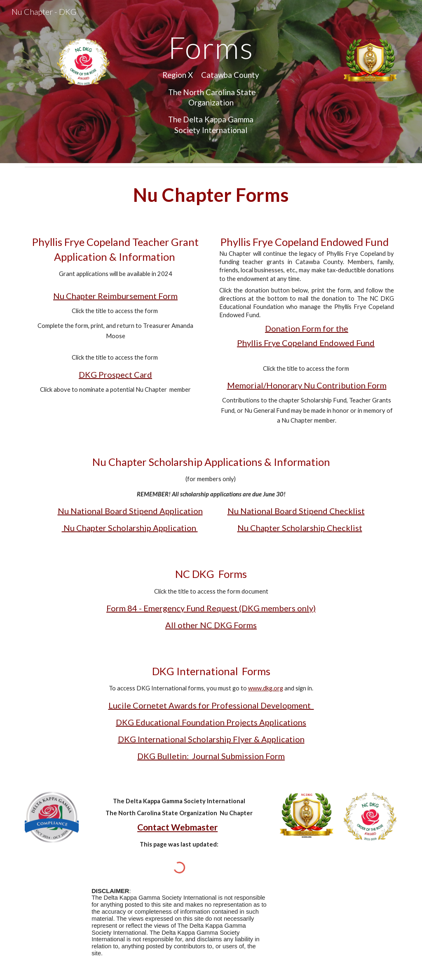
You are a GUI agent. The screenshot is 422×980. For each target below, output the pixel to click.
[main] (211, 82)
